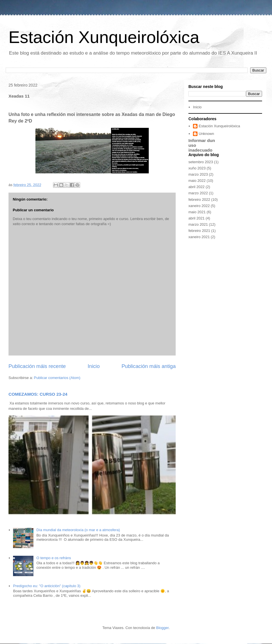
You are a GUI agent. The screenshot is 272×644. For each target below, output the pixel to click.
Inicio (93, 366)
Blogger (162, 628)
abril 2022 (196, 187)
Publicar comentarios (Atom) (57, 378)
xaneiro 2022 (199, 206)
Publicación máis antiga (149, 366)
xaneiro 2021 (199, 237)
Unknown (206, 134)
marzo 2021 (198, 224)
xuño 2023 (197, 168)
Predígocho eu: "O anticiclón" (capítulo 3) (47, 586)
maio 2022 (197, 181)
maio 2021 (197, 212)
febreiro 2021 (199, 231)
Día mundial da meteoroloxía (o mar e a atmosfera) (78, 530)
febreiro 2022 (199, 200)
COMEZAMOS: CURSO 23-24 (38, 394)
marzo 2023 (198, 174)
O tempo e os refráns (54, 558)
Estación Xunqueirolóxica (104, 37)
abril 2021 (196, 218)
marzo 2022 (198, 193)
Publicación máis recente (37, 366)
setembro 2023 (201, 162)
